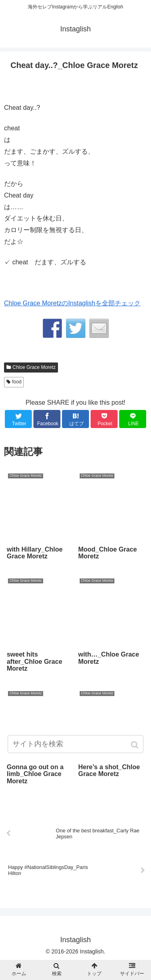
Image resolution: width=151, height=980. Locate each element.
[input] (76, 744)
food (17, 382)
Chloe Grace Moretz (34, 367)
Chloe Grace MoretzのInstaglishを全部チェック (72, 303)
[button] (135, 745)
